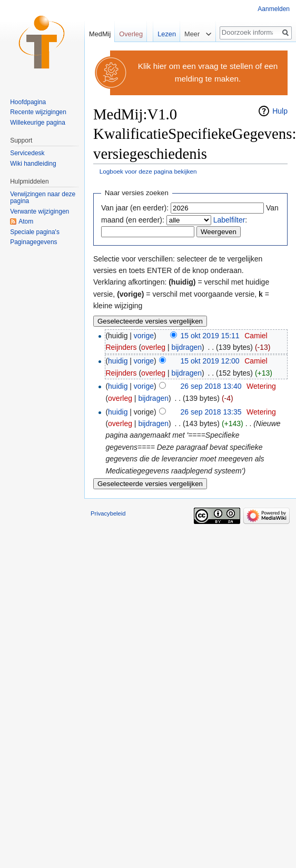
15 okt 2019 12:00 (210, 361)
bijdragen (186, 347)
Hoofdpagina (28, 102)
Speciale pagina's (35, 232)
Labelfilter (229, 220)
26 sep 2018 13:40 (211, 386)
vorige (144, 336)
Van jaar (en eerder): (135, 208)
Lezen (164, 34)
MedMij (100, 34)
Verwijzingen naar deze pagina (43, 198)
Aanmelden (274, 9)
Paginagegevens (33, 242)
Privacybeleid (108, 513)
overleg (153, 347)
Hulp (280, 111)
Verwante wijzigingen (40, 211)
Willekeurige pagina (38, 123)
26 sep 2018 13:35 (211, 412)
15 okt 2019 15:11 (210, 336)
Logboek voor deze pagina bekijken (148, 171)
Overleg (131, 34)
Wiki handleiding (33, 164)
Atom (26, 221)
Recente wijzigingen (38, 112)
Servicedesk (27, 153)
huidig (118, 361)
